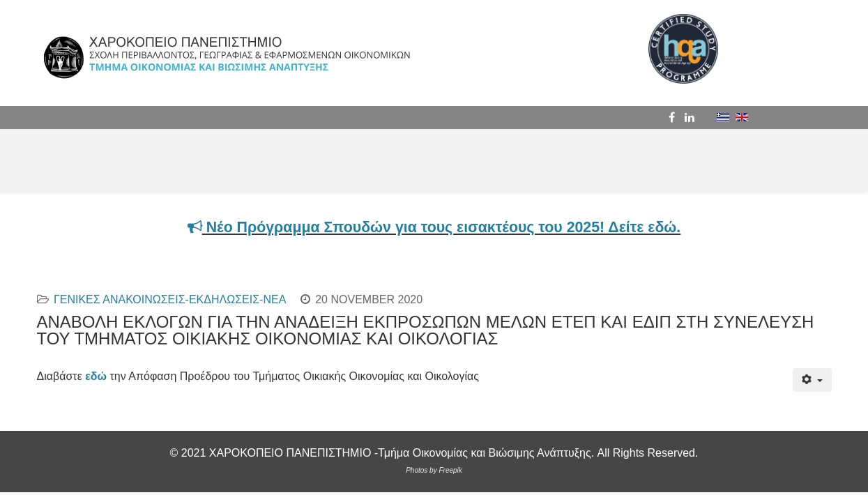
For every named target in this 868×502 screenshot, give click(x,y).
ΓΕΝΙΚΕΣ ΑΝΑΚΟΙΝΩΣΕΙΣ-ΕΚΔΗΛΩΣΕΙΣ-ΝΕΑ (170, 299)
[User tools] (812, 380)
